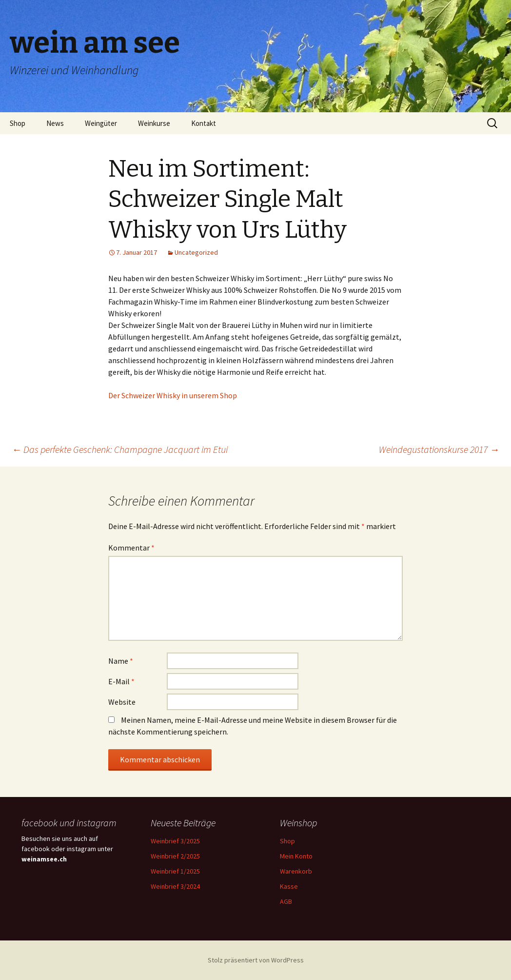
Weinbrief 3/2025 (175, 841)
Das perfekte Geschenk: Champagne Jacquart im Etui (120, 449)
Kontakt (204, 123)
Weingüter (101, 123)
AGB (286, 901)
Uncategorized (196, 252)
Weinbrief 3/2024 (175, 886)
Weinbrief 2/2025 (175, 856)
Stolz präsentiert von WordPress (256, 960)
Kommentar (131, 548)
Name (121, 661)
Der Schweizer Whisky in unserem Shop (173, 395)
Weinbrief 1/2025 (175, 871)
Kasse (289, 886)
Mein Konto (296, 856)
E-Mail (121, 681)
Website (122, 702)
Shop (18, 123)
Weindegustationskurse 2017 (439, 449)
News (55, 123)
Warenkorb (296, 871)
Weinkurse (154, 123)
